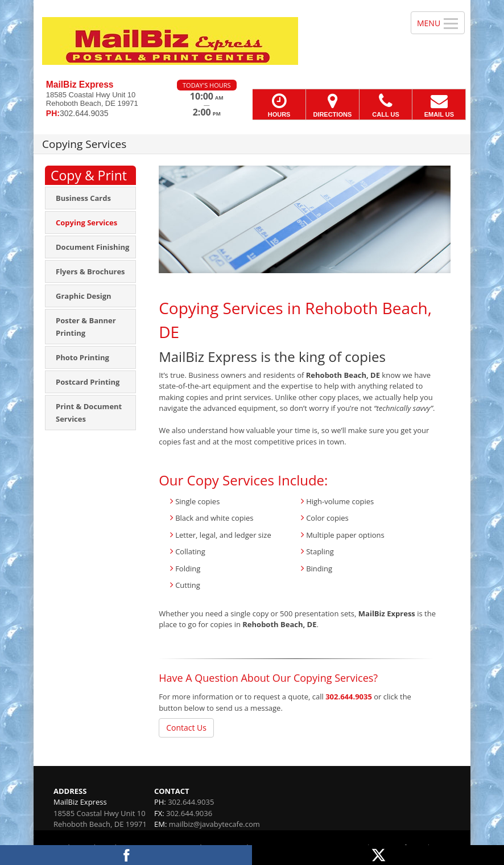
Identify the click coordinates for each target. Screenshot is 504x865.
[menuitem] (90, 198)
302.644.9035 (349, 697)
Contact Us (186, 728)
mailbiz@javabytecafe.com (214, 824)
